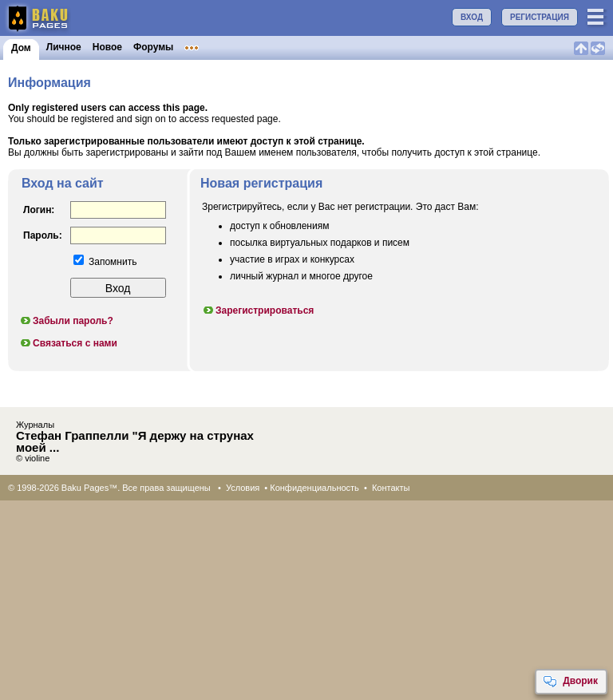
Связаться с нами (68, 343)
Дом (21, 48)
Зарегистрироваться (258, 310)
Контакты (391, 488)
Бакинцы (378, 47)
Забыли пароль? (66, 321)
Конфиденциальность (314, 488)
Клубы (200, 47)
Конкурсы (322, 47)
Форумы (153, 47)
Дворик (570, 682)
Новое (107, 47)
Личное (64, 47)
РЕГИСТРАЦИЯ (540, 17)
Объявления (257, 47)
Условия (243, 488)
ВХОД (472, 17)
